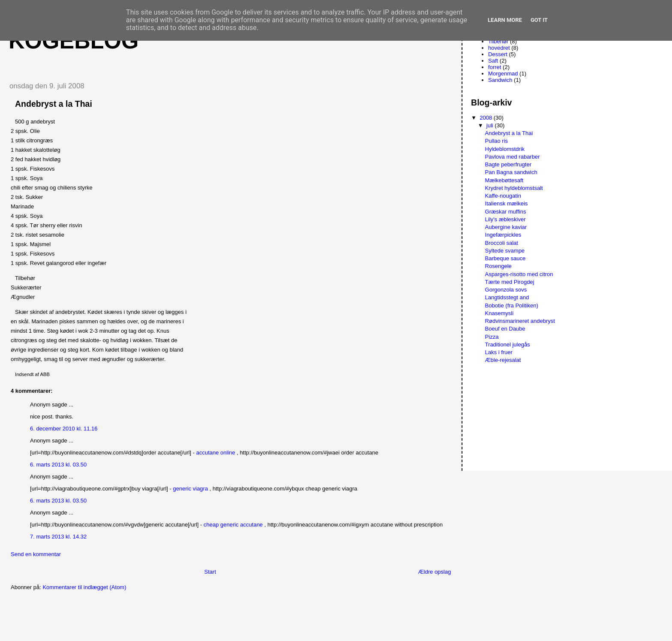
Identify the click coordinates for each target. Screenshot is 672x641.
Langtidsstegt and (507, 297)
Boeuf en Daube (505, 329)
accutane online (216, 453)
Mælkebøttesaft (504, 180)
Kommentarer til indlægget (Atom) (84, 587)
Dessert (498, 54)
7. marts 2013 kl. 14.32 (58, 537)
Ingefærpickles (503, 235)
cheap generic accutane (233, 525)
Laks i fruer (499, 352)
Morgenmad (503, 74)
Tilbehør (498, 41)
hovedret (499, 48)
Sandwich (500, 80)
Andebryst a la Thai (509, 133)
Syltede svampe (505, 251)
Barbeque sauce (505, 258)
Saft (493, 61)
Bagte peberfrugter (508, 164)
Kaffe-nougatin (503, 196)
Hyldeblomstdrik (505, 149)
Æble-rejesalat (503, 360)
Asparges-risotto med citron (519, 274)
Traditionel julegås (508, 345)
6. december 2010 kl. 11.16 (64, 429)
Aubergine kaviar (506, 227)
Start (210, 572)
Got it (539, 20)
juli (491, 125)
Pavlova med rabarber (513, 157)
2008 (487, 118)
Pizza (492, 337)
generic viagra (191, 489)
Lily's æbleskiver (505, 219)
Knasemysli (499, 313)
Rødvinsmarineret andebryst (520, 321)
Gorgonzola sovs (506, 290)
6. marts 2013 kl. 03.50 (58, 465)
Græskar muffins (506, 212)
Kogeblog (73, 41)
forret (495, 67)
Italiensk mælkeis (507, 203)
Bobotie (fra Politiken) (512, 305)
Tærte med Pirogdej (510, 282)
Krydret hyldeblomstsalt (514, 188)
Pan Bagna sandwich (511, 172)
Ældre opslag (435, 572)
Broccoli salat (502, 243)
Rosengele (498, 266)
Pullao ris (496, 141)
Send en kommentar (36, 554)
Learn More (505, 20)
